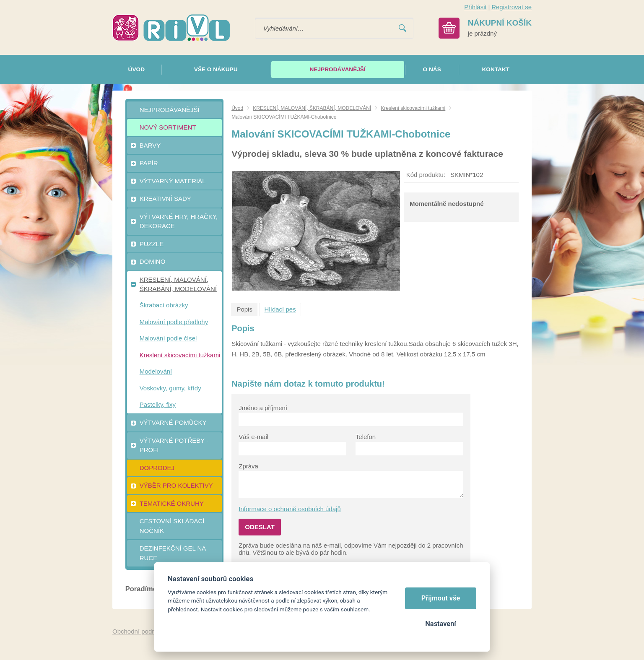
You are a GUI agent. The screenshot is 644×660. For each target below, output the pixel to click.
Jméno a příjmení (263, 408)
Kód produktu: (426, 175)
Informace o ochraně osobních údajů (290, 509)
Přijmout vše (441, 598)
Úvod (237, 108)
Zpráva (248, 466)
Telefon (366, 437)
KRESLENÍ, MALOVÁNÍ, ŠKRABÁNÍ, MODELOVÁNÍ (312, 108)
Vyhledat (402, 28)
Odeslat (260, 527)
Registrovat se (512, 7)
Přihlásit (475, 7)
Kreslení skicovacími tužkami (413, 108)
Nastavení (440, 624)
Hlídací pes (280, 309)
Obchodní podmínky (140, 631)
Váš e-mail (253, 437)
